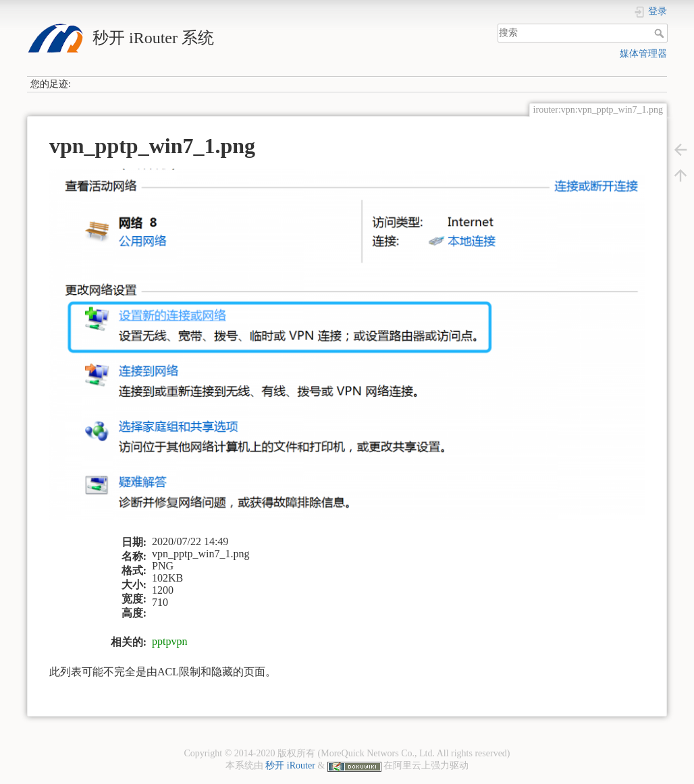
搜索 (661, 33)
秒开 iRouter (290, 765)
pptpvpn (169, 641)
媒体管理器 (643, 54)
